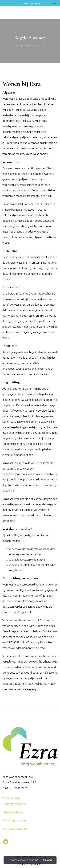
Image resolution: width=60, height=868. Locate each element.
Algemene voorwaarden (30, 864)
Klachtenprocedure (14, 820)
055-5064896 (12, 798)
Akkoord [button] (48, 860)
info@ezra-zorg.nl (16, 804)
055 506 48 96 (32, 3)
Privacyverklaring (13, 812)
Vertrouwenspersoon (15, 829)
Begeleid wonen (35, 45)
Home (20, 45)
